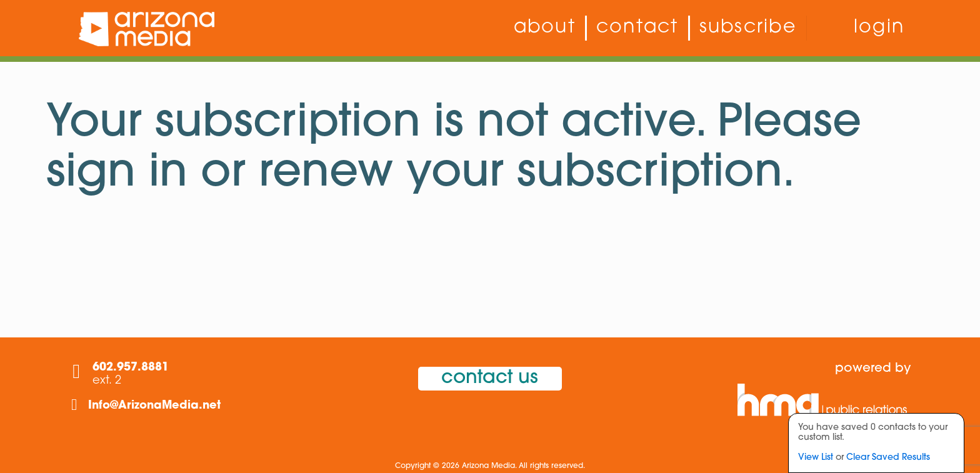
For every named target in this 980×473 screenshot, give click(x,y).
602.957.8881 (131, 368)
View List (816, 458)
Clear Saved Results (888, 458)
